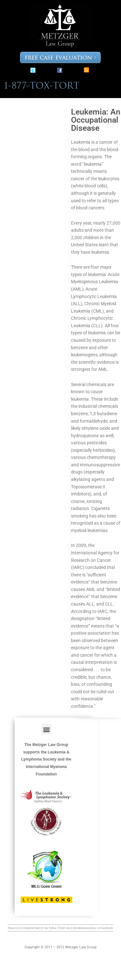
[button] (46, 729)
